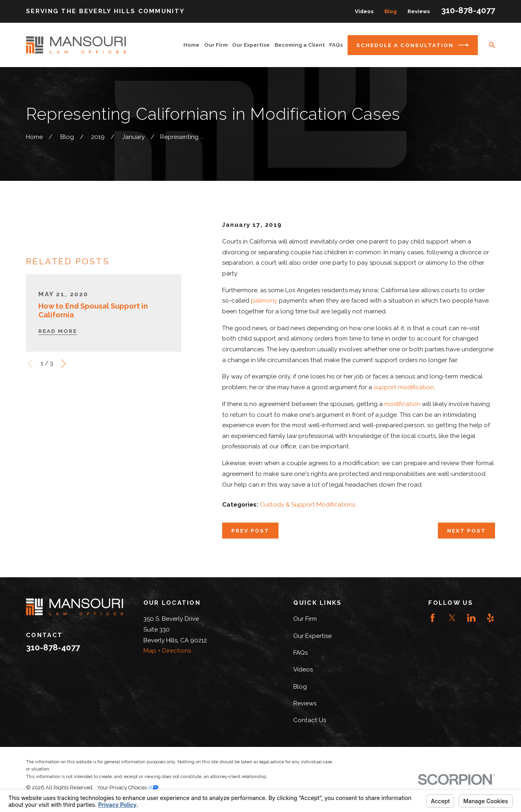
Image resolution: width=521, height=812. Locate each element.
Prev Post (250, 531)
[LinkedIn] (471, 618)
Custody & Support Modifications (307, 505)
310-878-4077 (468, 10)
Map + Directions (167, 651)
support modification (404, 387)
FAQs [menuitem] (336, 45)
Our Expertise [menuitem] (251, 45)
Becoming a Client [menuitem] (300, 45)
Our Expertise (312, 636)
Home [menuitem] (191, 45)
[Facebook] (433, 618)
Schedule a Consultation (413, 45)
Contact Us (310, 720)
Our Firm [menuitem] (216, 45)
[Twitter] (452, 618)
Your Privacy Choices (128, 787)
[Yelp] (490, 618)
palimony (264, 301)
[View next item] (63, 363)
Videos (364, 11)
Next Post (466, 531)
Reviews (419, 11)
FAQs (300, 653)
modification (402, 404)
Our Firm (305, 619)
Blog (391, 11)
